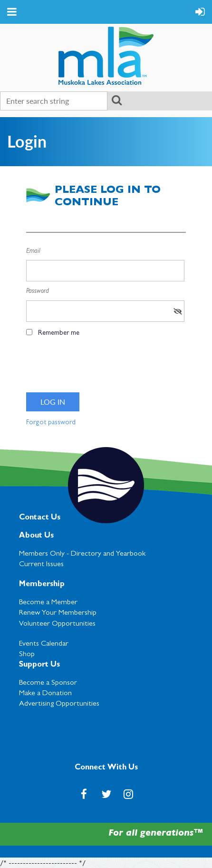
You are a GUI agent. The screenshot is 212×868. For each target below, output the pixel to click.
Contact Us (40, 518)
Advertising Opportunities (59, 704)
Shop (27, 655)
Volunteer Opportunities (57, 624)
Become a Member (48, 603)
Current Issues (41, 565)
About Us (36, 536)
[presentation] (98, 368)
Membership (42, 585)
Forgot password (51, 423)
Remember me (59, 333)
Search (116, 100)
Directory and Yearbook (108, 554)
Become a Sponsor (48, 683)
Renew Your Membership (58, 613)
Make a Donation (45, 694)
